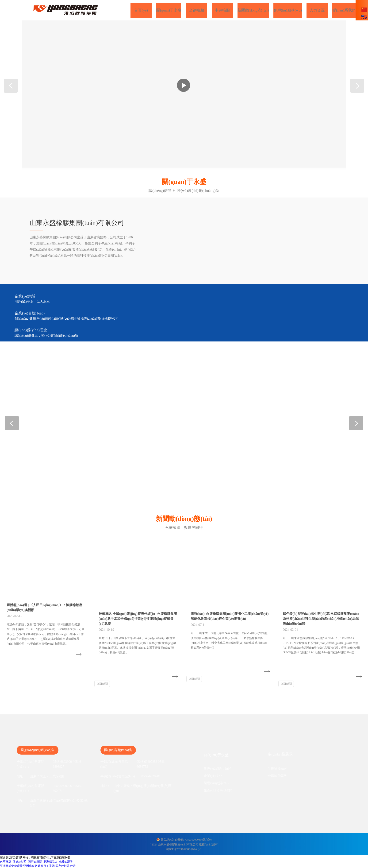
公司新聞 (102, 684)
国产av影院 (62, 866)
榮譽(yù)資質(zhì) (216, 783)
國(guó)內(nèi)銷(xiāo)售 (38, 750)
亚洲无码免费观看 (11, 866)
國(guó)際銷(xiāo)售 (118, 750)
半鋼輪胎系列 (277, 769)
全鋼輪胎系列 (277, 776)
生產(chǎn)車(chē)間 (218, 790)
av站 (73, 866)
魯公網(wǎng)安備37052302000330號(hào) (186, 840)
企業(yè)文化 (213, 776)
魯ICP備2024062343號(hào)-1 (184, 849)
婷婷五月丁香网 (45, 866)
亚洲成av (29, 866)
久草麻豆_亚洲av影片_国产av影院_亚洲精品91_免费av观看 (36, 862)
